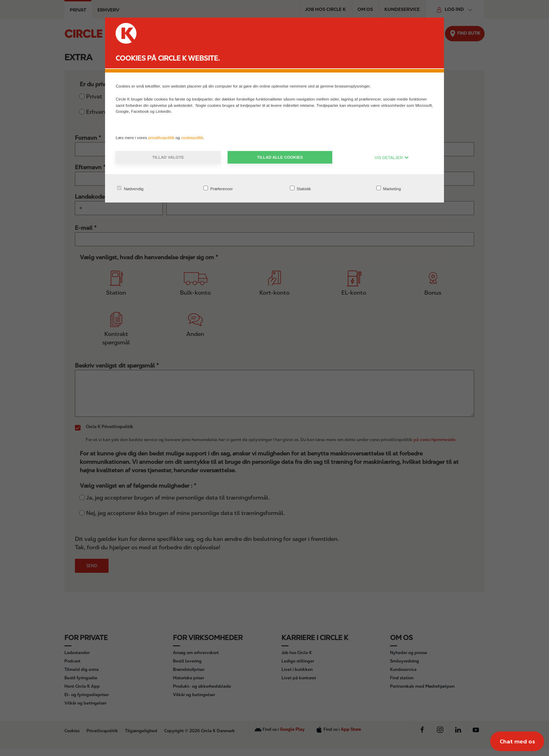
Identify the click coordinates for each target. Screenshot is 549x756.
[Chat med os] (517, 741)
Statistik (300, 188)
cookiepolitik (192, 138)
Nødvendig (130, 188)
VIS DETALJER (392, 157)
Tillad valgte (168, 157)
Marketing (389, 188)
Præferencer (218, 188)
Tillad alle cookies (280, 157)
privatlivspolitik (162, 138)
